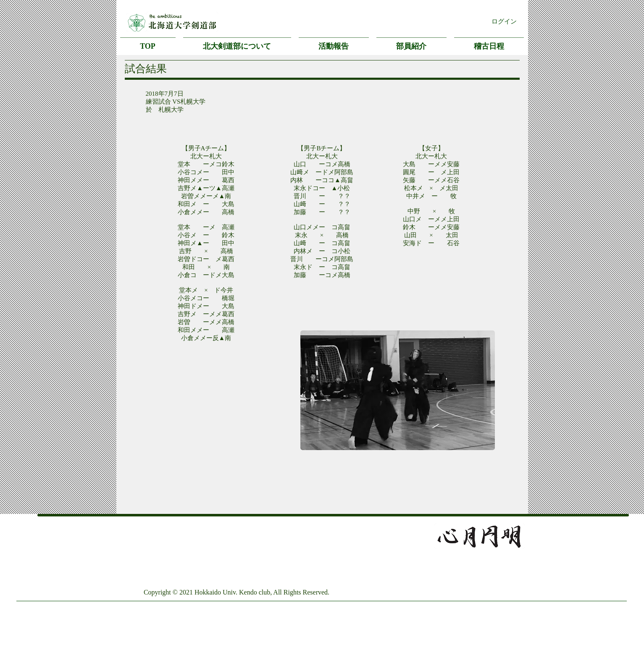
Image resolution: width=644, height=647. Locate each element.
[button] (237, 43)
